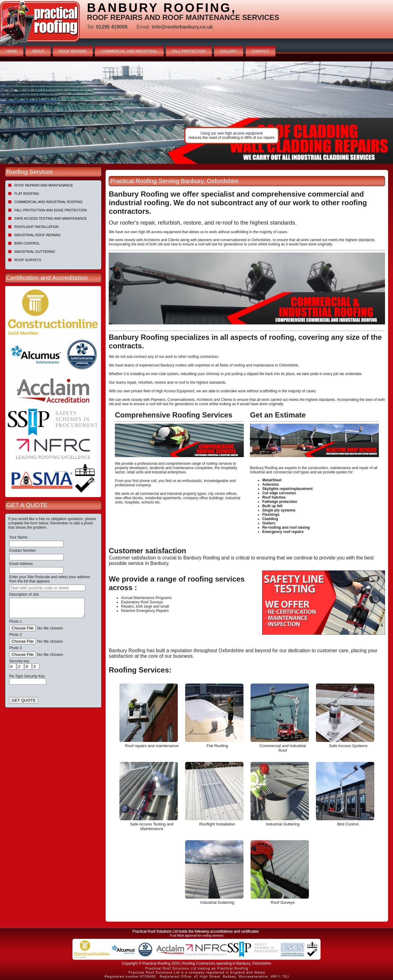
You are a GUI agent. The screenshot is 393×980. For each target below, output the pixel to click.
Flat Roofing (27, 194)
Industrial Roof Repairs (37, 235)
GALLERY (229, 51)
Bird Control (27, 243)
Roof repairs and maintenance (44, 185)
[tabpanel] (196, 113)
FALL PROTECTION (189, 51)
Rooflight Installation (37, 227)
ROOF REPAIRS (73, 51)
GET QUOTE (24, 700)
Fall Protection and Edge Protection (51, 210)
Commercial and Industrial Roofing (49, 202)
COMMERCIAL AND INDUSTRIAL (129, 51)
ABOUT (38, 51)
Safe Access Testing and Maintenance (51, 218)
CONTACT (261, 51)
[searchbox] (47, 588)
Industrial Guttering (35, 252)
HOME (12, 51)
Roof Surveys (28, 260)
